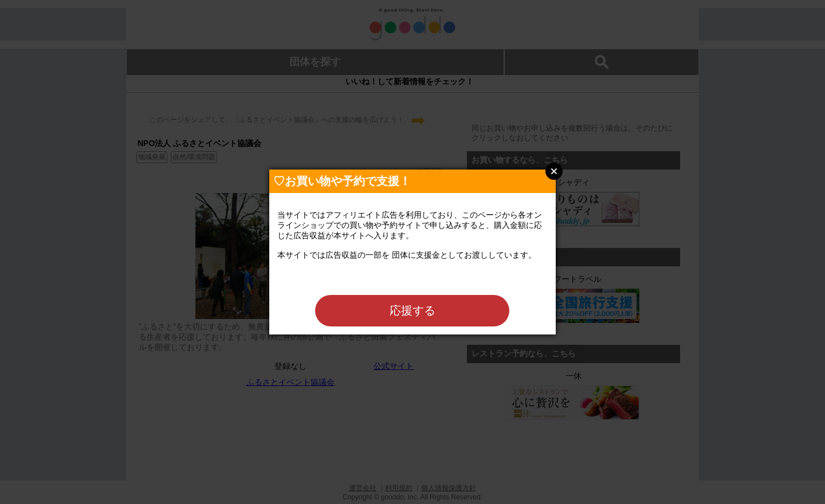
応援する (412, 310)
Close (554, 171)
